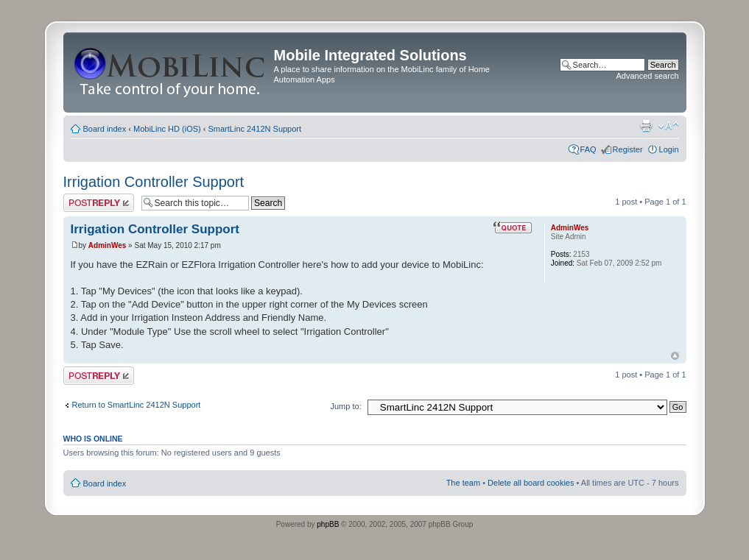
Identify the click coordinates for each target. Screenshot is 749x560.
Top (675, 356)
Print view (646, 126)
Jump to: (346, 406)
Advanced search (648, 76)
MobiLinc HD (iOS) (167, 129)
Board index (105, 129)
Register (628, 149)
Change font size (668, 126)
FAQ (588, 149)
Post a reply (99, 203)
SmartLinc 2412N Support (255, 129)
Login (669, 149)
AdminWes (108, 245)
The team (463, 483)
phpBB (328, 524)
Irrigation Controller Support (154, 182)
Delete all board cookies (531, 483)
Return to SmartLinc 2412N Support (137, 405)
